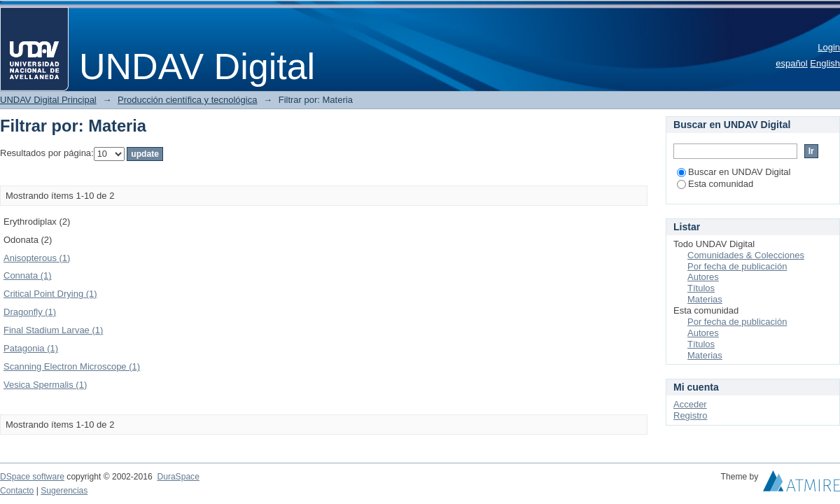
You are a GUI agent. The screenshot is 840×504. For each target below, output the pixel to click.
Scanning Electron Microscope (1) (72, 366)
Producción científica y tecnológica (187, 100)
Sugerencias (64, 491)
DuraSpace (178, 477)
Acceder (690, 404)
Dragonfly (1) (30, 312)
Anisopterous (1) (37, 258)
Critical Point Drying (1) (50, 294)
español (792, 63)
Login (829, 47)
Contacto (17, 491)
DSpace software (32, 477)
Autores (703, 277)
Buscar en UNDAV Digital (734, 172)
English (825, 63)
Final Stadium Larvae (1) (53, 330)
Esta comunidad (715, 184)
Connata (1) (28, 275)
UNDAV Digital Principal (48, 100)
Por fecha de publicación (737, 266)
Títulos (701, 288)
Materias (705, 299)
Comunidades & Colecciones (746, 255)
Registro (690, 415)
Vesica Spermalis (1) (45, 385)
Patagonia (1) (31, 348)
